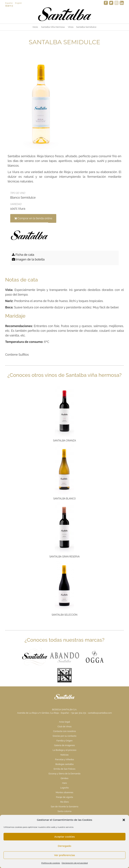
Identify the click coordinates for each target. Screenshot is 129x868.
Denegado (64, 846)
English (18, 3)
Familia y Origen (64, 741)
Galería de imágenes (64, 745)
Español (9, 3)
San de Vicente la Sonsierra (64, 807)
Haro (65, 783)
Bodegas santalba (64, 764)
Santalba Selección (65, 615)
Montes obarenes (64, 792)
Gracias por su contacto (64, 736)
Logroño (65, 788)
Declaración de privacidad (75, 863)
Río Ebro (64, 802)
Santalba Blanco (64, 499)
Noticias (64, 755)
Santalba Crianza (64, 441)
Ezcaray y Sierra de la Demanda (64, 774)
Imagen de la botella (28, 259)
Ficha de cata (23, 255)
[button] (124, 820)
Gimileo (64, 778)
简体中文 (9, 6)
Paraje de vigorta (65, 797)
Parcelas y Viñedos (65, 759)
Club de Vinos (64, 727)
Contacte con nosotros (64, 731)
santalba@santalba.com (100, 713)
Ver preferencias (64, 855)
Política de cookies (51, 863)
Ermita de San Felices (64, 769)
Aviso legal (64, 722)
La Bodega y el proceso (64, 750)
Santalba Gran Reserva (64, 557)
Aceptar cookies (64, 837)
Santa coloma (64, 811)
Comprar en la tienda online (33, 219)
